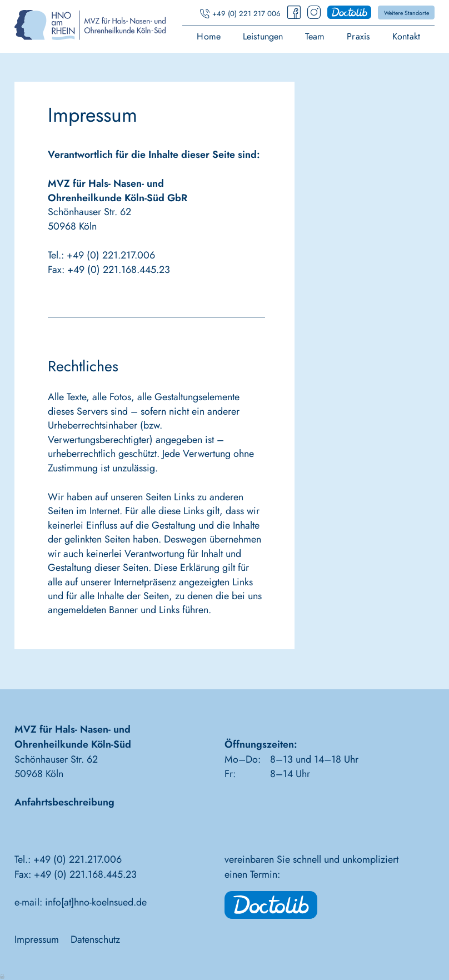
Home (209, 37)
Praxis (358, 37)
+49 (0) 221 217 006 (246, 14)
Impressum (37, 939)
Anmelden (3, 976)
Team (315, 37)
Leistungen (263, 37)
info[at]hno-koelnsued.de (96, 902)
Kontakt (406, 37)
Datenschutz (95, 939)
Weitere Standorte (406, 13)
